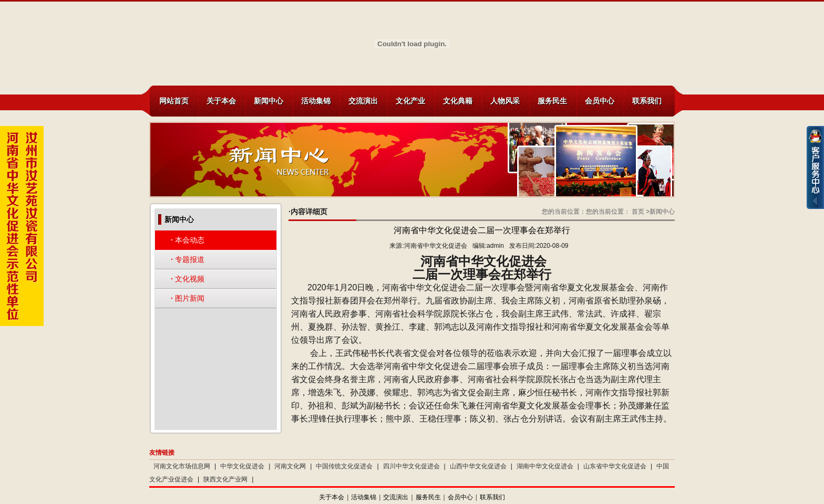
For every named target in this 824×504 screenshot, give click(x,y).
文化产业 (410, 101)
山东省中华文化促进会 (615, 466)
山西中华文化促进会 (478, 466)
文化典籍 (458, 101)
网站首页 (174, 101)
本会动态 (188, 240)
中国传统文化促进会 (344, 466)
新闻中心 (269, 101)
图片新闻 (188, 298)
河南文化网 (290, 466)
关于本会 (221, 101)
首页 (638, 212)
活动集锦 (316, 101)
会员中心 (600, 101)
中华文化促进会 (242, 466)
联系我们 (647, 101)
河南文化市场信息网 (182, 466)
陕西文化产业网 (225, 479)
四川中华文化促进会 (411, 466)
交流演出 (363, 101)
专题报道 (188, 259)
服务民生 (552, 101)
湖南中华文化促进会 (545, 466)
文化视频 (188, 279)
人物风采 (505, 101)
